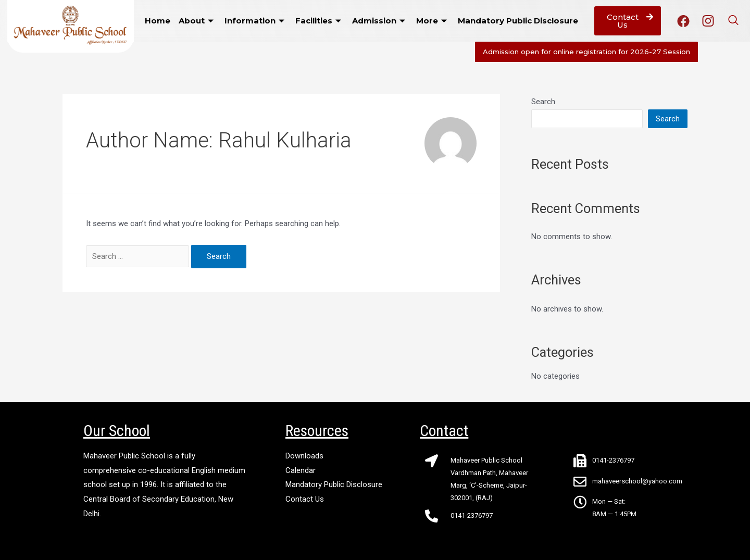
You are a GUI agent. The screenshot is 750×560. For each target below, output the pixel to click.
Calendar (301, 470)
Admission (380, 21)
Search (543, 102)
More (433, 21)
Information (256, 21)
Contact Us (305, 499)
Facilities (320, 21)
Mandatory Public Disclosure (518, 21)
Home (158, 21)
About (197, 21)
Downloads (304, 456)
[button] (628, 21)
